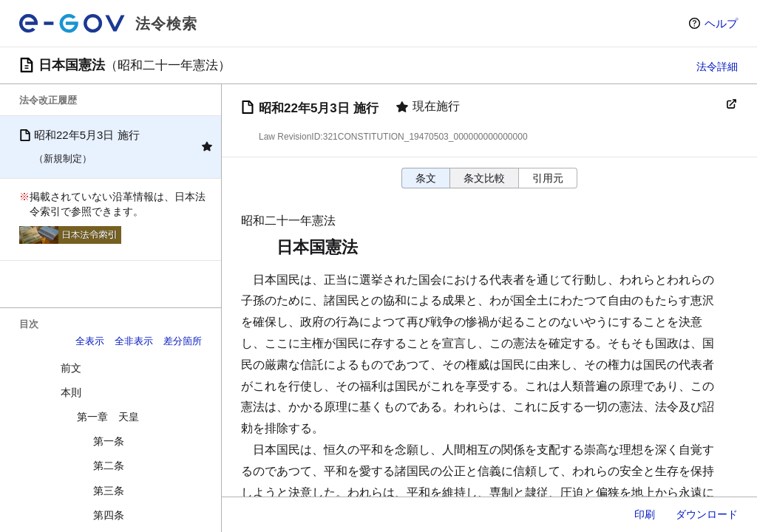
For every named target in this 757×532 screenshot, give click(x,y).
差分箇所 (183, 341)
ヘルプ (721, 23)
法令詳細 (717, 66)
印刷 (645, 514)
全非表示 (134, 341)
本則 (71, 392)
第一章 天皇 (108, 417)
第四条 (109, 515)
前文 (71, 368)
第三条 (109, 491)
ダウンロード (707, 514)
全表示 (90, 341)
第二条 (109, 465)
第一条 (109, 441)
